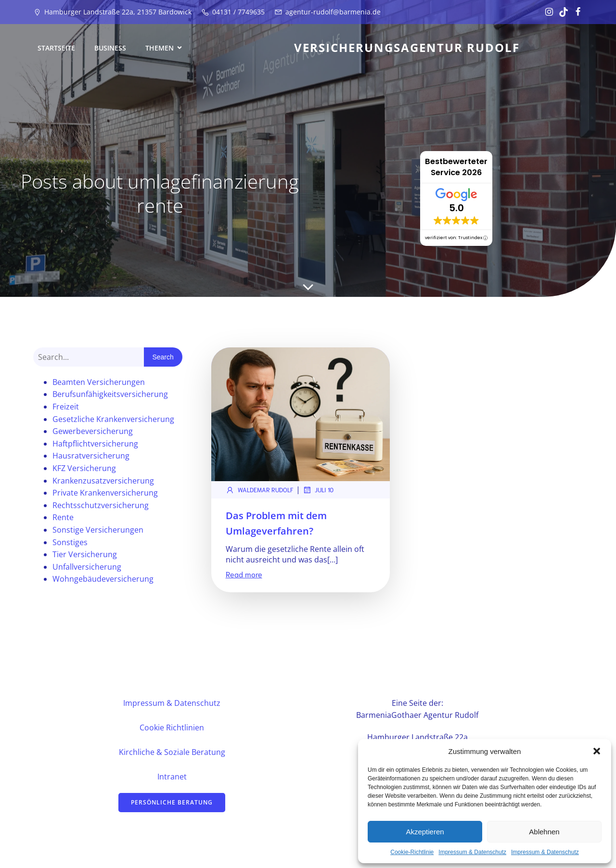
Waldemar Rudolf (260, 491)
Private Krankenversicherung (105, 494)
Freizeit (66, 408)
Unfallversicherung (87, 568)
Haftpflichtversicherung (95, 445)
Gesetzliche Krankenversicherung (113, 421)
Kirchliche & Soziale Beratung (172, 753)
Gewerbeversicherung (93, 433)
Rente (63, 519)
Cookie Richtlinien (172, 729)
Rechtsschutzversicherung (101, 507)
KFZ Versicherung (84, 470)
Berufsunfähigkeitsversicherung (110, 396)
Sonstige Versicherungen (98, 531)
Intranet (172, 778)
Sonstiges (70, 544)
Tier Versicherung (85, 556)
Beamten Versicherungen (99, 383)
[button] (597, 751)
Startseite (56, 48)
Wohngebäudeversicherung (103, 580)
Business (110, 48)
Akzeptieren (425, 832)
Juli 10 (318, 491)
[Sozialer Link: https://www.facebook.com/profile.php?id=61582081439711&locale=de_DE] (576, 12)
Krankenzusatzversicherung (103, 482)
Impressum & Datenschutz (472, 852)
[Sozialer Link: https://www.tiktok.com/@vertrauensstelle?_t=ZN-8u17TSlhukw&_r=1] (561, 12)
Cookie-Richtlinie (412, 852)
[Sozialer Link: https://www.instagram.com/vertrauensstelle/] (547, 12)
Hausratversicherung (91, 457)
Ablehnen (544, 832)
